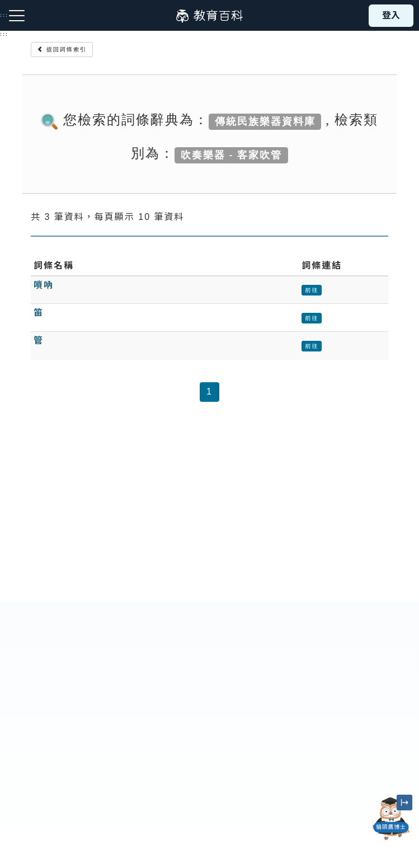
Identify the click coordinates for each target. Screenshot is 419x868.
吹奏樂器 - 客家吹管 (231, 154)
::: (4, 34)
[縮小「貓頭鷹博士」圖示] (404, 803)
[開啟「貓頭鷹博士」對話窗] (391, 819)
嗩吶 (44, 285)
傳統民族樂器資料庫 (265, 121)
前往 (312, 290)
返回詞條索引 (62, 50)
